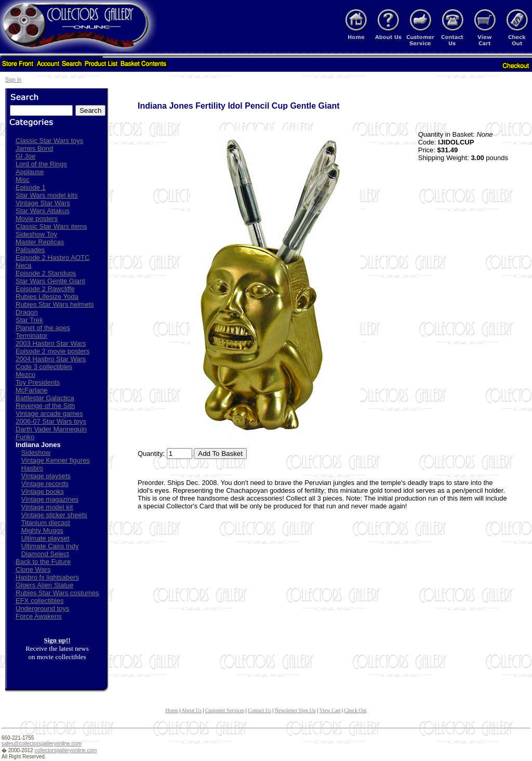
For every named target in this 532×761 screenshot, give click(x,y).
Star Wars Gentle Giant (50, 281)
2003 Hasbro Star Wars (51, 343)
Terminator (31, 336)
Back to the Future (43, 562)
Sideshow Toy (36, 234)
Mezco (25, 375)
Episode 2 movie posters (52, 351)
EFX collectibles (39, 601)
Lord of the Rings (41, 164)
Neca (23, 265)
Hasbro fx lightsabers (47, 577)
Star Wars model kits (46, 195)
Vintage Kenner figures (56, 460)
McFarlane (31, 390)
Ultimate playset (45, 538)
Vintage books (43, 491)
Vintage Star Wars (43, 203)
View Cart (330, 710)
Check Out (356, 710)
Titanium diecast (46, 523)
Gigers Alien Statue (44, 585)
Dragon (27, 312)
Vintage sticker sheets (54, 515)
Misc (23, 180)
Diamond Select (45, 554)
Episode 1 (31, 187)
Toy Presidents (38, 382)
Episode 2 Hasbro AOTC (52, 258)
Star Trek (29, 320)
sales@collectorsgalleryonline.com (42, 744)
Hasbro (32, 468)
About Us (191, 710)
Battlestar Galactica (45, 398)
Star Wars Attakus (43, 211)
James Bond (34, 148)
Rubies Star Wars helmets (55, 304)
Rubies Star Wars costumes (57, 593)
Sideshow (36, 452)
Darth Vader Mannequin (51, 429)
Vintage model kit (47, 507)
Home (171, 710)
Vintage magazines (50, 499)
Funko (25, 437)
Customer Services (225, 710)
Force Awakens (39, 616)
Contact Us (260, 710)
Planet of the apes (43, 328)
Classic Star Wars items (51, 226)
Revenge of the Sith (45, 406)
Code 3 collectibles (44, 367)
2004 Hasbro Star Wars (51, 359)
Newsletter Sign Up (295, 710)
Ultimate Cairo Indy (50, 546)
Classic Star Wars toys (49, 141)
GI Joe (25, 156)
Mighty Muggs (42, 530)
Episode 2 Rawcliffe (45, 289)
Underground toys (42, 608)
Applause (30, 172)
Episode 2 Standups (46, 273)
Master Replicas (40, 242)
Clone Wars (33, 569)
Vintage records (45, 484)
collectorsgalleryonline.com (65, 750)
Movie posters (37, 219)
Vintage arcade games (49, 414)
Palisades (30, 250)
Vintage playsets (46, 476)
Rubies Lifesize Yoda (47, 297)
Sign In (13, 80)
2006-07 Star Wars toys (51, 421)
